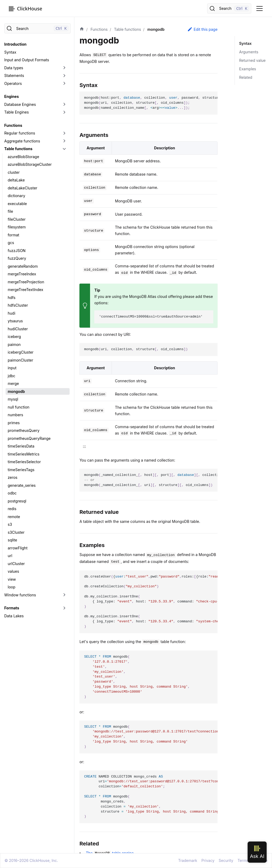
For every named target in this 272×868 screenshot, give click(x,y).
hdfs (12, 298)
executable (17, 204)
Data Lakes (14, 616)
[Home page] (82, 29)
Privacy (208, 860)
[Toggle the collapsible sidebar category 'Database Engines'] (64, 105)
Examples (248, 69)
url (10, 556)
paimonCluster (20, 360)
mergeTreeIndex (22, 274)
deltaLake (16, 180)
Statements (14, 75)
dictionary (16, 196)
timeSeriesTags (21, 470)
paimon (14, 344)
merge (13, 383)
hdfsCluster (18, 305)
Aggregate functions (22, 141)
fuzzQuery (17, 258)
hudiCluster (18, 329)
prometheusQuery (24, 430)
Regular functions (20, 133)
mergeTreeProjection (26, 282)
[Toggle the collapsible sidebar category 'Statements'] (64, 76)
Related (246, 77)
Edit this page (202, 29)
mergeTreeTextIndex (25, 290)
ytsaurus (15, 321)
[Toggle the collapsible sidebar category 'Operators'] (64, 84)
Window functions (20, 595)
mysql (13, 399)
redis (12, 509)
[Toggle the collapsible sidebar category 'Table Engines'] (64, 112)
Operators (13, 83)
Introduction (15, 44)
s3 (10, 524)
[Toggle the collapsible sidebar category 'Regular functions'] (64, 133)
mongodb (16, 391)
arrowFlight (18, 548)
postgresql (17, 501)
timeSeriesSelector (24, 462)
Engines (12, 96)
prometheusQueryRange (29, 438)
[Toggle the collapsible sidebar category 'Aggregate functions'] (64, 141)
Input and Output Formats (27, 60)
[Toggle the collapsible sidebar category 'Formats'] (64, 608)
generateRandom (23, 266)
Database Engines (20, 104)
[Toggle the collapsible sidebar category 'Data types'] (64, 68)
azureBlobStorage (23, 157)
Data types (14, 68)
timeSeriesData (21, 446)
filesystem (17, 227)
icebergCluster (21, 352)
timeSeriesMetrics (24, 454)
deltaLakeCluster (22, 188)
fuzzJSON (17, 251)
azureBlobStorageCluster (30, 164)
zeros (13, 477)
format (13, 235)
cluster (14, 172)
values (13, 571)
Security (226, 860)
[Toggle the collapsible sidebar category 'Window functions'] (64, 595)
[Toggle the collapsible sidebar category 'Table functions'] (64, 149)
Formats (12, 608)
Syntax (10, 52)
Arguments (249, 52)
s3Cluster (16, 532)
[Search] (229, 8)
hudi (12, 313)
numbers (15, 415)
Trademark (188, 860)
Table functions (18, 149)
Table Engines (16, 112)
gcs (11, 243)
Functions (13, 125)
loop (12, 587)
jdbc (12, 376)
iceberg (14, 337)
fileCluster (17, 219)
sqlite (12, 540)
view (12, 579)
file (10, 211)
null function (19, 407)
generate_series (22, 485)
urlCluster (16, 564)
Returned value (252, 60)
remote (14, 517)
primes (14, 423)
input (12, 368)
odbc (12, 493)
